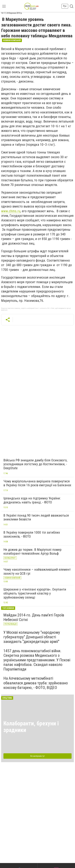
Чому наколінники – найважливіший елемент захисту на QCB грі (37, 572)
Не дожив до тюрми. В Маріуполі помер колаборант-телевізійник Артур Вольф (32, 552)
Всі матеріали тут (38, 756)
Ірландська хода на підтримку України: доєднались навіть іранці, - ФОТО (32, 500)
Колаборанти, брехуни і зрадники (31, 727)
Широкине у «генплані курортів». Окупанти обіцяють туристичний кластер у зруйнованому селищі (35, 593)
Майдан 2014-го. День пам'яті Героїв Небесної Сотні (34, 617)
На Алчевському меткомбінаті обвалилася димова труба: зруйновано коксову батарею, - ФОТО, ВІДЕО (36, 683)
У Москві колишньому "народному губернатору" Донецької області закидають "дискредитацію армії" (32, 637)
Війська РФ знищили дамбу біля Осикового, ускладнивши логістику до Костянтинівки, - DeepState (35, 464)
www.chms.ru (11, 211)
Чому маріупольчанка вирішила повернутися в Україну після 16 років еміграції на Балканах (37, 483)
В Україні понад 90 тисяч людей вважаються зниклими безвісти (36, 517)
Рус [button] (65, 6)
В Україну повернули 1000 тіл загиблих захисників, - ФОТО (32, 534)
